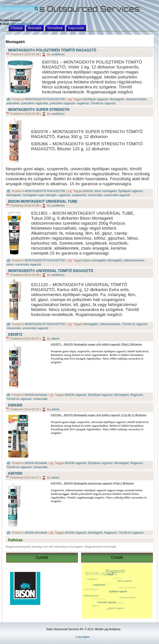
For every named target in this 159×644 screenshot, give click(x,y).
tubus (10, 264)
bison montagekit (106, 191)
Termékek (55, 28)
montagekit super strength (39, 195)
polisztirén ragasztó (63, 103)
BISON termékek (36, 395)
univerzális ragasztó (117, 195)
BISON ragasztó (76, 395)
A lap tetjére (82, 637)
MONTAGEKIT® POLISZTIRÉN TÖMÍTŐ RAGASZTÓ (52, 50)
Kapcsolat (76, 28)
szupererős (79, 195)
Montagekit (117, 99)
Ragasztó (137, 395)
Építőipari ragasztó (96, 99)
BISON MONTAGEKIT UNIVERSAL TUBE (43, 201)
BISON (88, 191)
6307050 (15, 473)
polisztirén (13, 103)
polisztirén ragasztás (35, 103)
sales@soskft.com (22, 24)
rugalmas (83, 103)
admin (55, 339)
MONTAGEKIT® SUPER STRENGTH (39, 110)
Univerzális (95, 195)
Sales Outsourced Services (80, 9)
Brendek (35, 28)
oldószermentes (136, 99)
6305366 (15, 405)
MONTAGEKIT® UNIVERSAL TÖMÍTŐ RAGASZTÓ (51, 271)
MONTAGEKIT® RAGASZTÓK (45, 99)
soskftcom (58, 54)
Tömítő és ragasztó (103, 103)
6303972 (15, 334)
